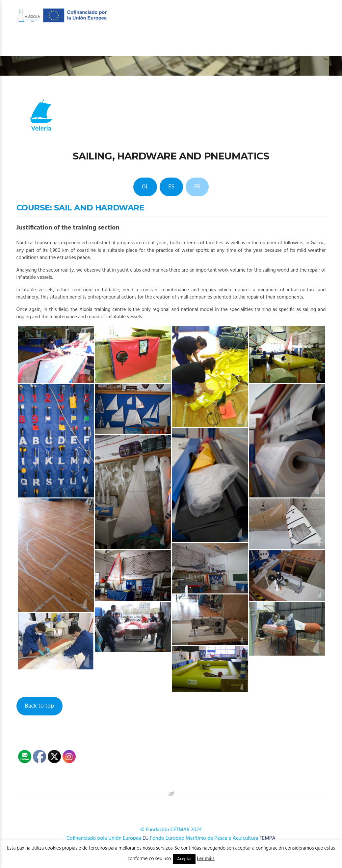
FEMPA (267, 838)
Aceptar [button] (184, 859)
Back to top (39, 706)
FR (197, 187)
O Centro (117, 43)
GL (145, 187)
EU (145, 838)
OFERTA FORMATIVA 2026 (171, 43)
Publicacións (228, 43)
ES (171, 187)
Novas (264, 43)
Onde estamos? (302, 43)
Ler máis (206, 859)
